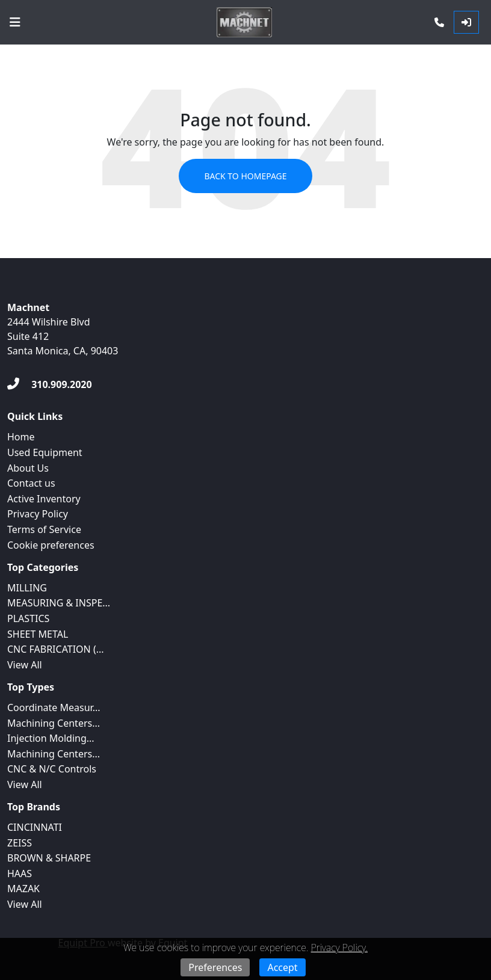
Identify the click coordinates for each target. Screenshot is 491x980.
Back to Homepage (245, 176)
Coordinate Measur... (54, 707)
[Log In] (466, 22)
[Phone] (439, 22)
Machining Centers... (54, 723)
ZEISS (20, 843)
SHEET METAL (38, 634)
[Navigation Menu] (15, 22)
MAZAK (23, 889)
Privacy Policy (38, 514)
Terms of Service (44, 529)
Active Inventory (44, 499)
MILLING (27, 588)
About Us (28, 468)
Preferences (215, 967)
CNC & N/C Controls (52, 769)
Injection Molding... (51, 738)
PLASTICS (28, 618)
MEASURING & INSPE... (59, 603)
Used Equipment (45, 452)
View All (25, 665)
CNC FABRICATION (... (56, 649)
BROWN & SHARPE (49, 858)
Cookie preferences (51, 545)
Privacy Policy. (339, 948)
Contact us (31, 483)
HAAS (20, 874)
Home (21, 437)
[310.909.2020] (50, 384)
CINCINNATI (35, 827)
